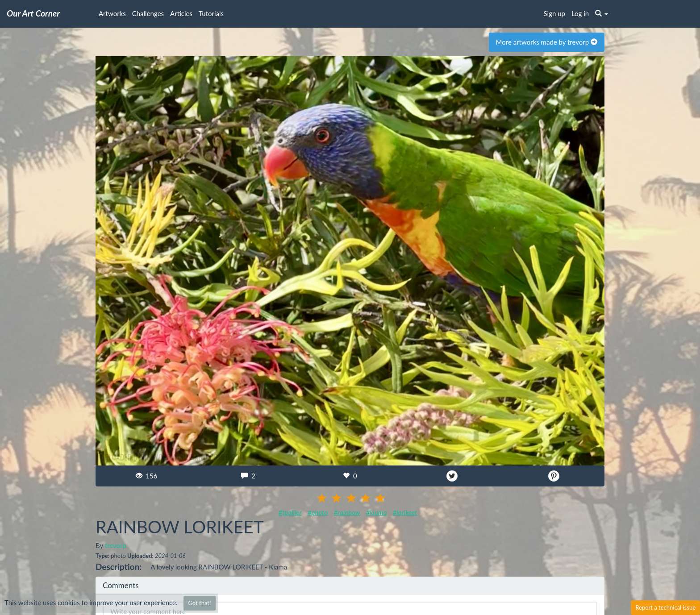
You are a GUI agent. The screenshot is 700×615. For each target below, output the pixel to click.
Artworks (112, 13)
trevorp (116, 545)
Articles (181, 13)
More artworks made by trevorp (547, 42)
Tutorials (211, 13)
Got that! (199, 603)
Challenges (148, 13)
